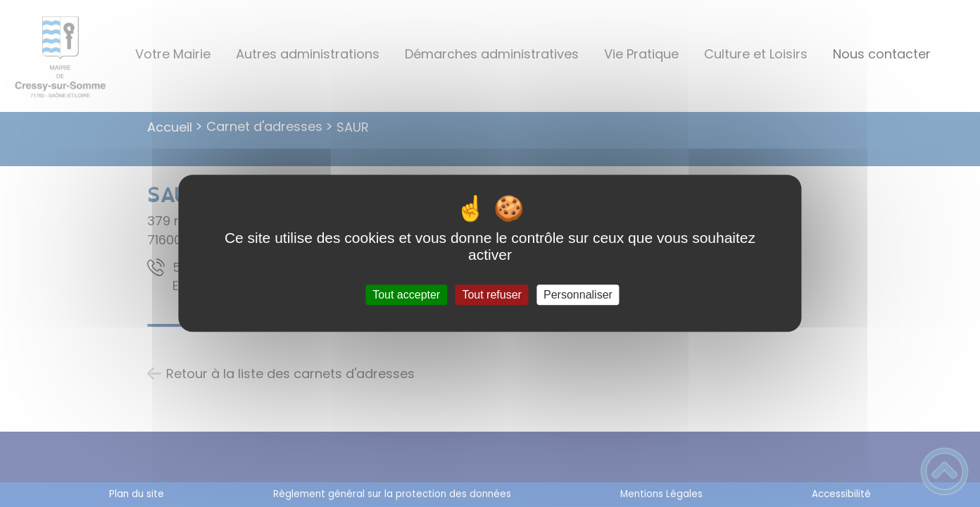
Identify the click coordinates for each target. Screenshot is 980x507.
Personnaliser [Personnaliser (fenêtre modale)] (578, 295)
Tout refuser (491, 295)
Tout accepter (406, 295)
